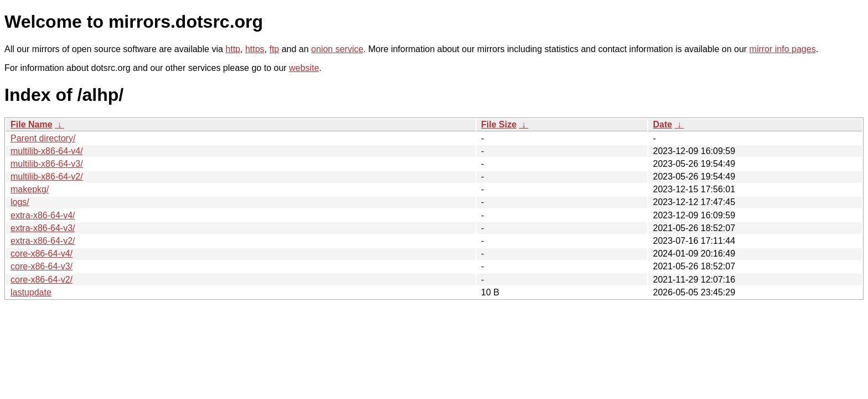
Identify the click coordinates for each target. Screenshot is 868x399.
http (233, 49)
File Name (32, 124)
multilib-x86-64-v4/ (47, 151)
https (255, 49)
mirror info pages (783, 49)
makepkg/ (30, 189)
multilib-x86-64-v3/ (47, 164)
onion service (337, 49)
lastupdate (31, 292)
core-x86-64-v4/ (42, 254)
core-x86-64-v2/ (42, 280)
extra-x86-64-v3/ (43, 228)
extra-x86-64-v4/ (43, 215)
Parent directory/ (43, 138)
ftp (274, 49)
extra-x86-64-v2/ (43, 241)
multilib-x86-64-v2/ (47, 177)
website (304, 68)
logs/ (20, 202)
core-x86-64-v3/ (42, 266)
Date (662, 124)
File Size (499, 124)
